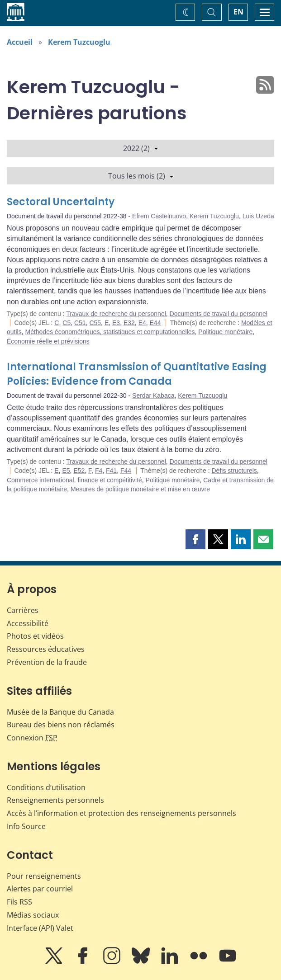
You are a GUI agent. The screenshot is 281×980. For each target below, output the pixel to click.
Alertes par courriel (40, 889)
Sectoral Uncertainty (61, 202)
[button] (195, 539)
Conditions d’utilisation (46, 787)
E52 (79, 471)
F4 (99, 471)
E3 (116, 323)
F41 (111, 471)
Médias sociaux (33, 915)
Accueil (20, 42)
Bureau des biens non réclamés (61, 725)
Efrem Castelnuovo (159, 216)
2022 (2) (140, 148)
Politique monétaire (225, 332)
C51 (80, 323)
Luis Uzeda (258, 216)
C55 (95, 323)
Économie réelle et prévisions (48, 341)
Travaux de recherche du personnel (116, 314)
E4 (142, 323)
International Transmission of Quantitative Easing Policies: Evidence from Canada (137, 374)
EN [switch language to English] (238, 12)
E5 (66, 471)
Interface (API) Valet (40, 928)
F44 (126, 471)
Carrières (23, 610)
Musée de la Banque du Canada (60, 712)
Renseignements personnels (55, 800)
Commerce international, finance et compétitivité (74, 480)
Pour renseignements (44, 876)
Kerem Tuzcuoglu (79, 42)
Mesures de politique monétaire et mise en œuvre (140, 489)
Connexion (32, 738)
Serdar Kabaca (153, 396)
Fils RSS (19, 902)
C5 (67, 323)
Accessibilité (28, 623)
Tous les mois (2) (141, 176)
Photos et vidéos (35, 636)
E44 (155, 323)
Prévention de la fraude (47, 662)
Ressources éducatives (46, 649)
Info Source (26, 826)
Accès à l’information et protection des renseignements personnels (121, 813)
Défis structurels (234, 471)
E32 (129, 323)
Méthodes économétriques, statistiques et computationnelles (110, 332)
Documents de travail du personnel (219, 314)
